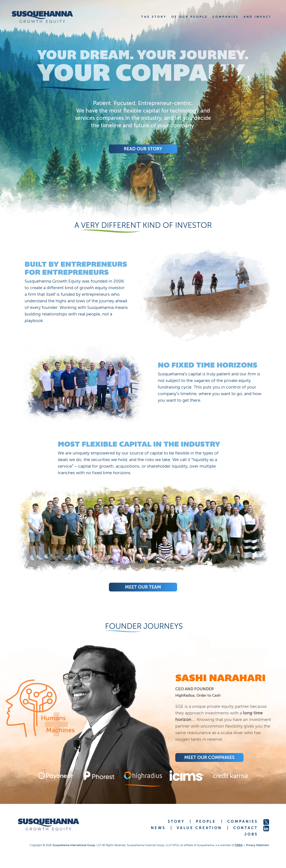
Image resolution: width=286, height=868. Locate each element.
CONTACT (246, 828)
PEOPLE (206, 821)
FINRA (239, 845)
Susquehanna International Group (74, 845)
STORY (176, 821)
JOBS (251, 834)
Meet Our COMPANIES (209, 757)
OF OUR (190, 17)
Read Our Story (143, 149)
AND (258, 17)
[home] (47, 17)
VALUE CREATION (199, 828)
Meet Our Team (143, 587)
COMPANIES (243, 821)
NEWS (158, 828)
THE (154, 17)
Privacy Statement (257, 845)
